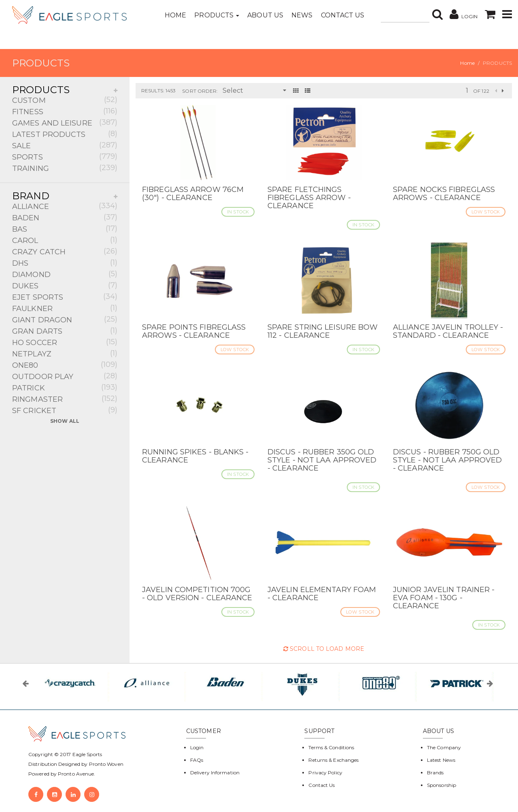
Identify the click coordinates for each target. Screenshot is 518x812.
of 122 (481, 91)
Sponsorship (442, 785)
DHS (65, 263)
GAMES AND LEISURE (65, 123)
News (302, 15)
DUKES (65, 285)
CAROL (65, 240)
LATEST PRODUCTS (65, 134)
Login (197, 747)
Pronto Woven (106, 764)
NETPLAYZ (65, 353)
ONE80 (65, 365)
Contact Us (343, 15)
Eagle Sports (87, 754)
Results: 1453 (158, 91)
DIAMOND (65, 274)
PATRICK (65, 387)
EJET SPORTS (65, 297)
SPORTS (65, 157)
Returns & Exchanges (333, 760)
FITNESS (65, 111)
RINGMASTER (65, 399)
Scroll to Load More (324, 649)
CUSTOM (65, 100)
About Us (265, 15)
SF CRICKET (65, 410)
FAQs (197, 760)
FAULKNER (65, 308)
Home (175, 15)
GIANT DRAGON (65, 319)
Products (217, 15)
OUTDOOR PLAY (65, 376)
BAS (65, 229)
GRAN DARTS (65, 331)
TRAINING (65, 168)
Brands (435, 773)
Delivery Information (215, 773)
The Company (444, 747)
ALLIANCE (65, 206)
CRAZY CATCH (65, 251)
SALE (65, 145)
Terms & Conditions (331, 747)
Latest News (441, 760)
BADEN (65, 217)
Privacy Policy (325, 773)
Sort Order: (200, 91)
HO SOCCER (65, 342)
